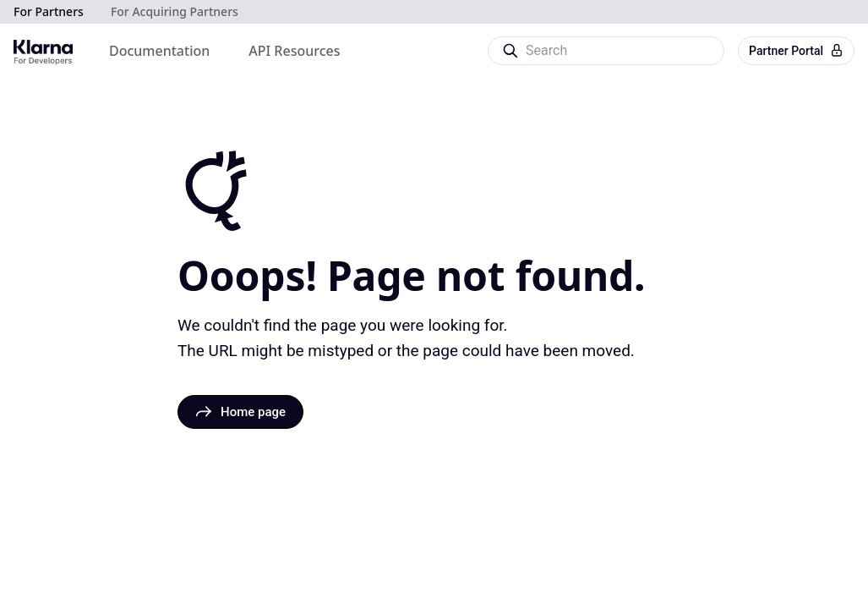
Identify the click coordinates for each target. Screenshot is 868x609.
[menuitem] (159, 51)
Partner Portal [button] (796, 51)
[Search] (605, 51)
